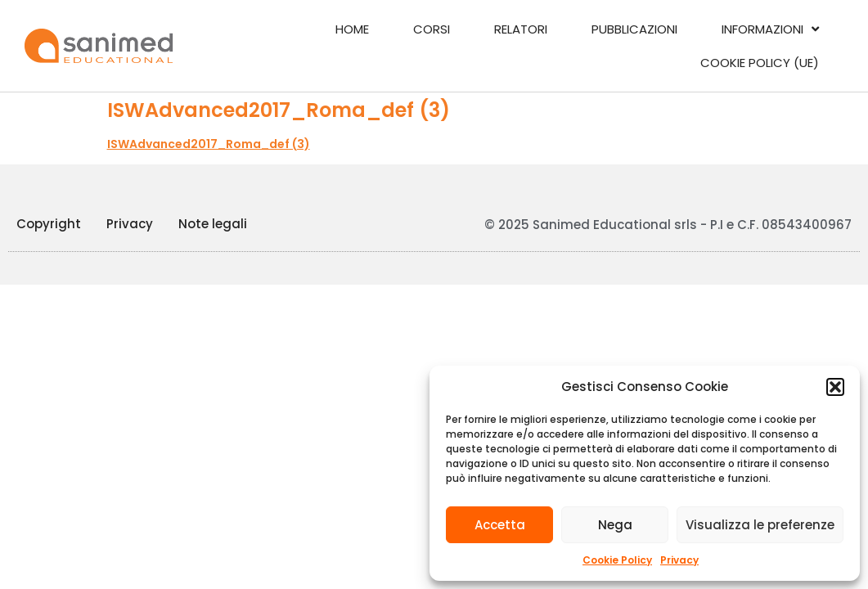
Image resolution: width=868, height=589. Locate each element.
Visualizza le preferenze (760, 525)
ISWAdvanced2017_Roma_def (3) (209, 144)
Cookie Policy (617, 560)
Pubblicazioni (634, 29)
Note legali (213, 224)
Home (352, 29)
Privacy (679, 560)
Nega (615, 525)
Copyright (49, 224)
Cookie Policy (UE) (760, 63)
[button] (835, 387)
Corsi (432, 29)
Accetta (500, 525)
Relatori (521, 29)
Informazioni (770, 29)
